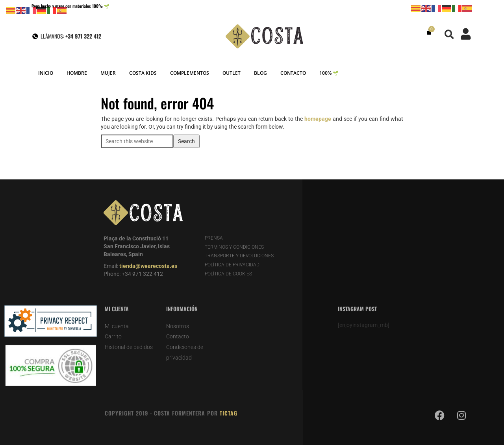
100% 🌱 (329, 73)
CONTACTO (293, 73)
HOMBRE (77, 73)
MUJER (108, 73)
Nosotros (178, 326)
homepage (318, 119)
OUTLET (232, 73)
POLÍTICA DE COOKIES (228, 274)
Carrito (113, 336)
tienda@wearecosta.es (148, 266)
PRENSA (214, 238)
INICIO (46, 73)
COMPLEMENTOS (190, 73)
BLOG (260, 73)
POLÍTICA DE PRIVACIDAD (232, 265)
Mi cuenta (117, 326)
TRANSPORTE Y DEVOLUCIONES (239, 256)
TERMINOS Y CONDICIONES (234, 247)
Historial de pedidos (129, 347)
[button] (449, 34)
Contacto (178, 336)
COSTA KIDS (143, 73)
